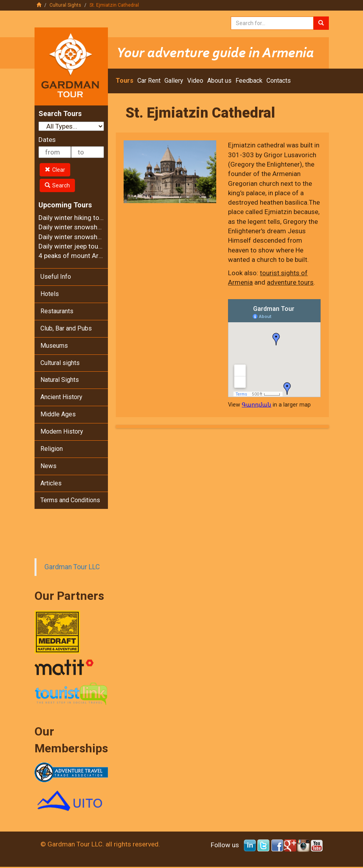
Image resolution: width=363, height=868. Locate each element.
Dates (47, 140)
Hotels (50, 294)
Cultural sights (60, 363)
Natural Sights (60, 380)
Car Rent (149, 81)
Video (195, 81)
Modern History (62, 431)
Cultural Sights (65, 5)
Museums (54, 346)
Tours (125, 81)
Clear (55, 170)
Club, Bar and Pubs (66, 328)
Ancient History (61, 397)
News (48, 466)
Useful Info (56, 277)
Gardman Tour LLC (72, 567)
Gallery (174, 81)
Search (57, 185)
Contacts (279, 81)
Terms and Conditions (70, 500)
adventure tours (290, 282)
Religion (52, 449)
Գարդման (256, 405)
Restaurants (57, 311)
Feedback (249, 81)
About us (219, 81)
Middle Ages (58, 414)
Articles (51, 483)
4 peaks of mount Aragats (77, 256)
